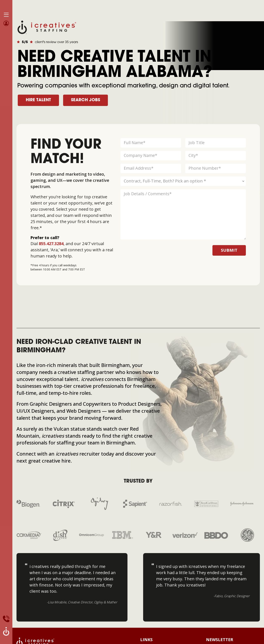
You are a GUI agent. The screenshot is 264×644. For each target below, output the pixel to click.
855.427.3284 (51, 244)
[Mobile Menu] (6, 15)
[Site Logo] (47, 27)
